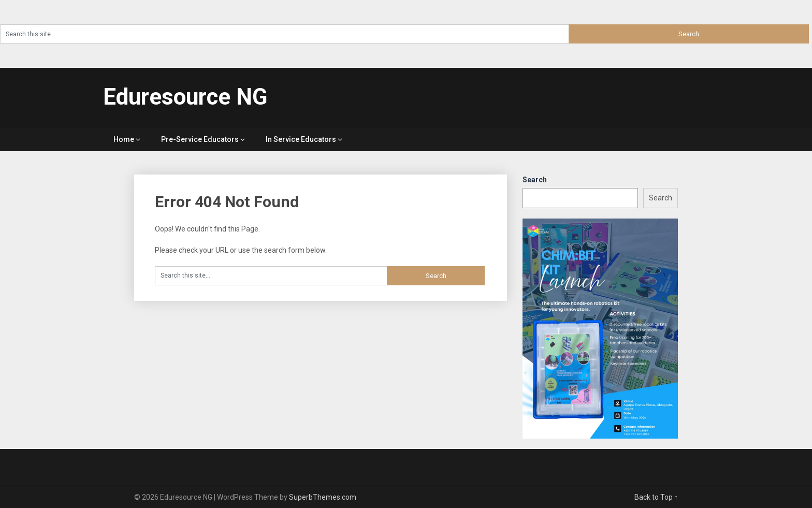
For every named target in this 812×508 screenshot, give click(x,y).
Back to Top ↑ (656, 497)
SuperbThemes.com (323, 497)
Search (535, 180)
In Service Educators (301, 139)
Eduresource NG (185, 97)
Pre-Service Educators (200, 139)
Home (124, 139)
